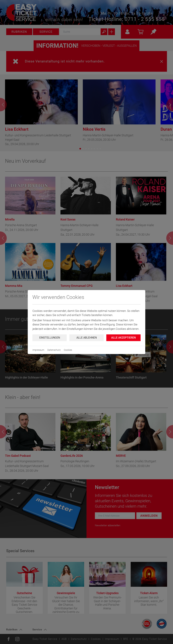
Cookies (68, 350)
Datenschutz (54, 350)
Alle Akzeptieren (123, 338)
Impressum (38, 350)
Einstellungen (50, 338)
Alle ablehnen (87, 338)
